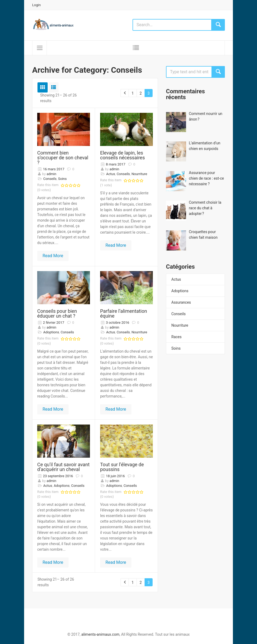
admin (51, 174)
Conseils (179, 314)
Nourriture (180, 325)
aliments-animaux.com (100, 634)
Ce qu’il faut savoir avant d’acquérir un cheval (63, 467)
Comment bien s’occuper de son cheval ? (63, 158)
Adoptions (180, 291)
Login (36, 5)
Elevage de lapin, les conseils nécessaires (122, 155)
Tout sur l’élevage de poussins (122, 467)
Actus (176, 279)
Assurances (181, 302)
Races (176, 337)
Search (218, 72)
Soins (176, 348)
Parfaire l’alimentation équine (124, 313)
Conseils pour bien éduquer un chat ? (57, 313)
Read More (53, 256)
